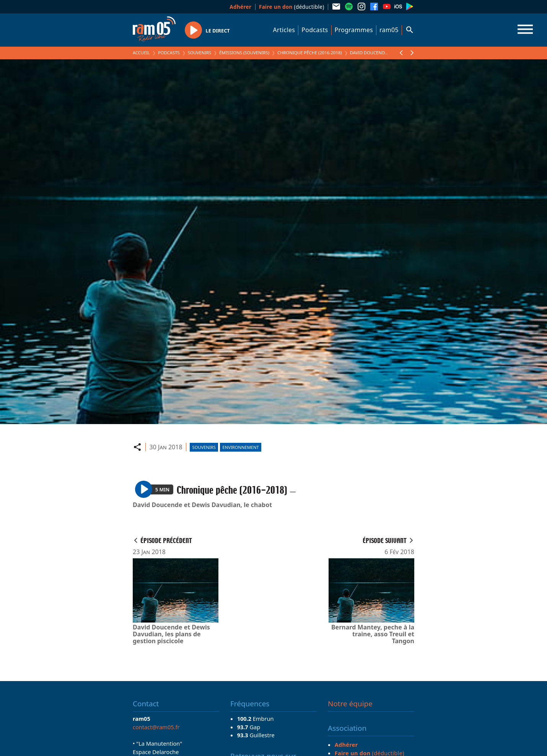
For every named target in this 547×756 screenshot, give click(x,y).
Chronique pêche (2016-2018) (309, 53)
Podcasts (315, 30)
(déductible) (292, 7)
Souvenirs (199, 53)
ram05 (389, 30)
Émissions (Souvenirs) (244, 53)
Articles (284, 30)
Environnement (241, 447)
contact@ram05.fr (156, 727)
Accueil (141, 53)
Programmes (354, 30)
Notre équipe (350, 704)
